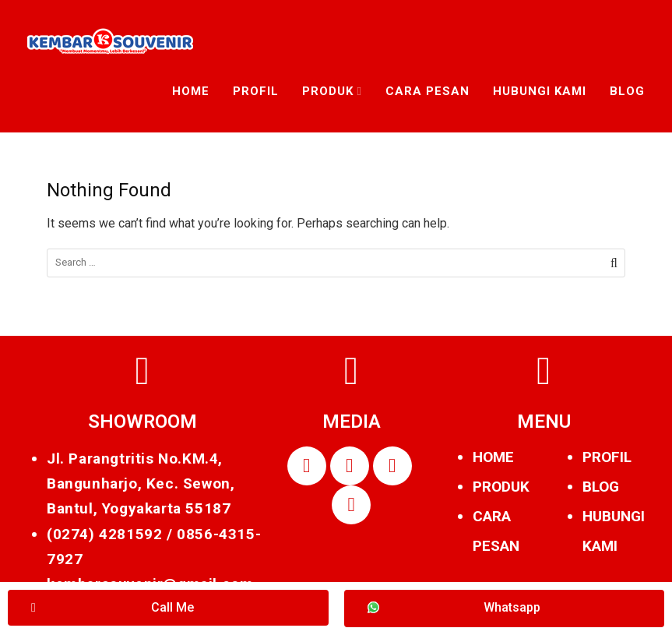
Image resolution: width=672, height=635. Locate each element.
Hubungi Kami (540, 91)
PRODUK (501, 487)
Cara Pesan (427, 91)
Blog (627, 91)
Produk (328, 91)
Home (191, 91)
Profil (256, 91)
